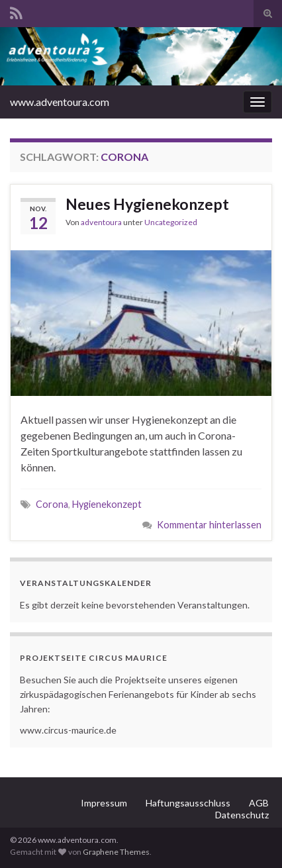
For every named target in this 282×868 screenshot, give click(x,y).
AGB (259, 803)
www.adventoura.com (60, 102)
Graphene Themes (116, 852)
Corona (52, 504)
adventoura (101, 222)
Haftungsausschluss (188, 803)
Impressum (104, 803)
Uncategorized (171, 222)
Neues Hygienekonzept (147, 204)
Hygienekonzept (107, 504)
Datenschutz (242, 815)
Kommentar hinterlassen (209, 525)
